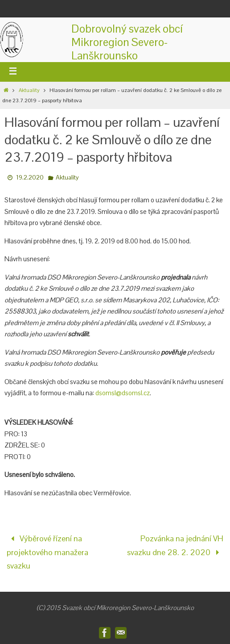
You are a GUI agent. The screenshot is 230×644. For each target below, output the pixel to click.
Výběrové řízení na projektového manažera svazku (47, 552)
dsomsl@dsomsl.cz (123, 393)
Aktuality (29, 90)
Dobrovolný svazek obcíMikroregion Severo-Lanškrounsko (127, 42)
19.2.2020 (30, 177)
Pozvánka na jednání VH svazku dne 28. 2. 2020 (175, 545)
